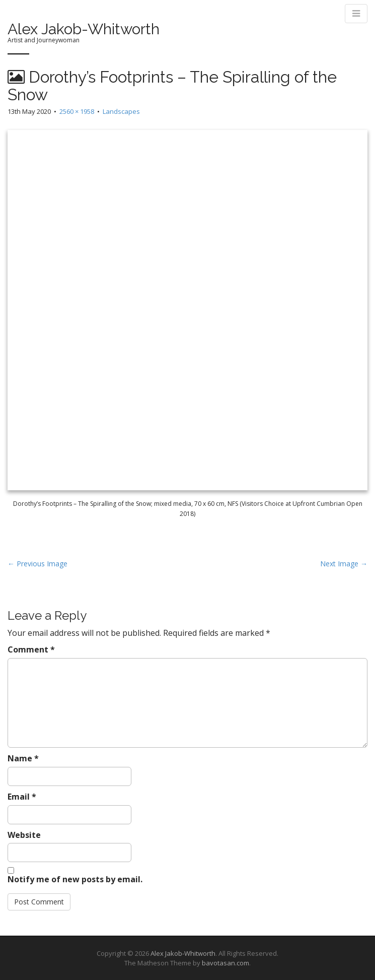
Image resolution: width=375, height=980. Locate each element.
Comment (31, 649)
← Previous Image (38, 564)
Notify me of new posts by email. (75, 879)
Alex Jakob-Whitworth (84, 29)
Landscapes (121, 111)
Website (24, 835)
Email (22, 797)
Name (23, 758)
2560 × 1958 (77, 111)
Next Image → (344, 564)
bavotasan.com (226, 963)
